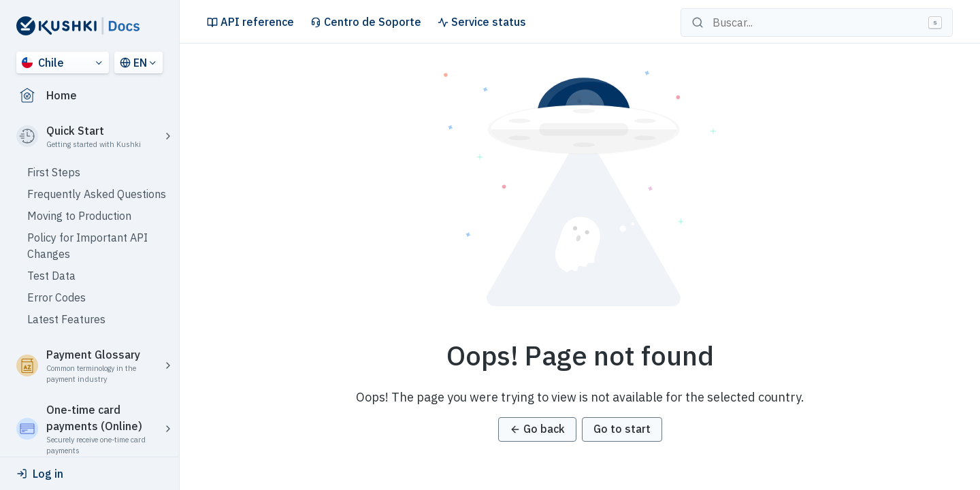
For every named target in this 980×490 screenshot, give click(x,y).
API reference (250, 22)
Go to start (622, 429)
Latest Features (66, 319)
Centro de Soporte (366, 22)
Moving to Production (79, 216)
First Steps (54, 172)
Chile (43, 63)
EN (133, 63)
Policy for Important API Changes (87, 246)
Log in (40, 474)
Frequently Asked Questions (97, 194)
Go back (537, 429)
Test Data (51, 276)
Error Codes (56, 297)
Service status (482, 22)
